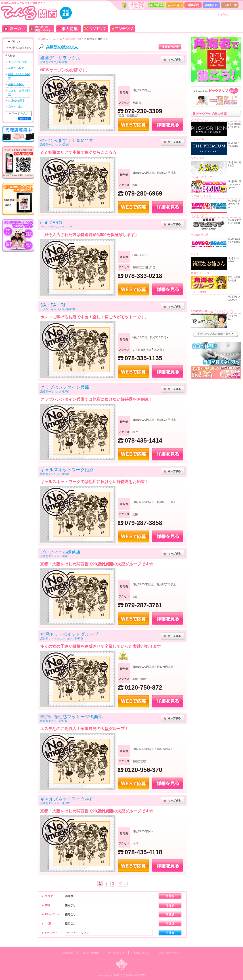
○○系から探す (17, 100)
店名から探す (16, 107)
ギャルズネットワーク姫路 (67, 470)
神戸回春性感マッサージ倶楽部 (71, 717)
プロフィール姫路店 (60, 552)
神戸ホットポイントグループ (69, 634)
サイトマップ (116, 953)
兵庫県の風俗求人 (62, 47)
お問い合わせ (142, 953)
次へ (122, 883)
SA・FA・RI (53, 305)
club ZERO (51, 223)
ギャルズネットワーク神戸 (67, 799)
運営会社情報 (91, 953)
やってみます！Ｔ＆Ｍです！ (69, 140)
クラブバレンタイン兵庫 (65, 387)
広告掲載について (170, 953)
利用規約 (68, 953)
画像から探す (16, 84)
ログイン (224, 14)
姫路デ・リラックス (60, 58)
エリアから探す (18, 62)
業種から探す (16, 68)
